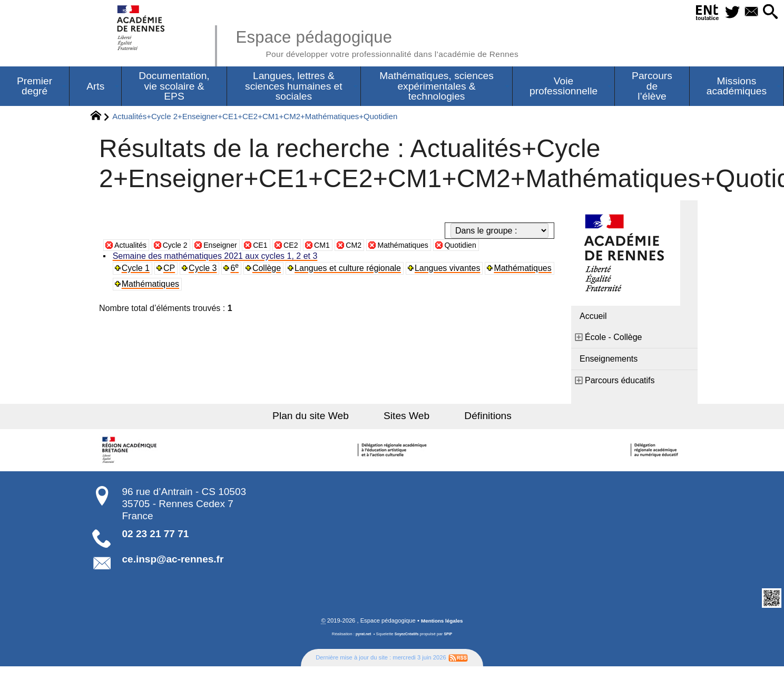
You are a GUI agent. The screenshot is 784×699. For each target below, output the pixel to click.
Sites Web (406, 417)
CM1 (339, 246)
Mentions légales (442, 623)
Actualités (133, 246)
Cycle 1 (137, 270)
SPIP (450, 636)
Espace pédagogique (396, 42)
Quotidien (490, 246)
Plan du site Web (323, 417)
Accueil (593, 318)
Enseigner (230, 246)
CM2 (373, 246)
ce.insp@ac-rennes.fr (173, 561)
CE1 (273, 246)
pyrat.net (361, 636)
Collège (269, 270)
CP (171, 270)
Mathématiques (427, 246)
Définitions (476, 417)
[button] (768, 12)
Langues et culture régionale (350, 270)
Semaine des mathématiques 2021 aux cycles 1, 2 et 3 (216, 258)
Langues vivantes (450, 270)
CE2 (306, 246)
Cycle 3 (205, 270)
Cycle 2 (181, 246)
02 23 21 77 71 (156, 535)
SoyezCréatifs (407, 636)
